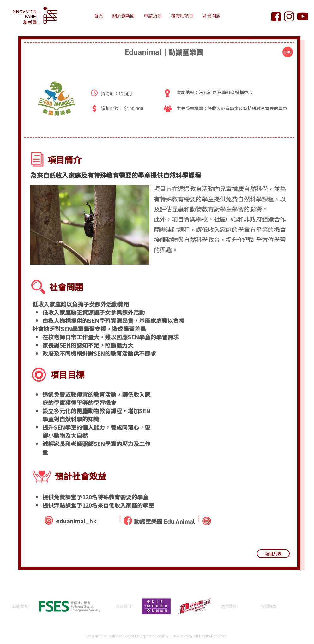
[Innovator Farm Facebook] (276, 17)
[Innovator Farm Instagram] (289, 17)
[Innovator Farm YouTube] (302, 17)
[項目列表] (273, 554)
